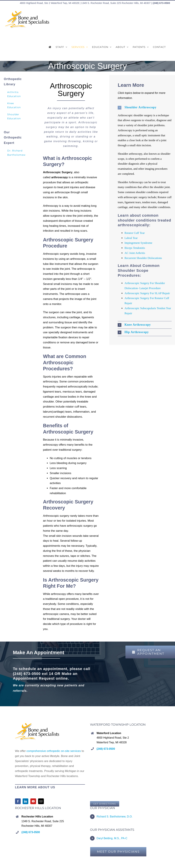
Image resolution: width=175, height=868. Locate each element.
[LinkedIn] (25, 801)
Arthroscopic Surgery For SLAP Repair (147, 293)
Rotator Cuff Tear (135, 233)
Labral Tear (131, 238)
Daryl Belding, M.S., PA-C (112, 838)
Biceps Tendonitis (135, 248)
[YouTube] (33, 801)
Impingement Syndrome (138, 243)
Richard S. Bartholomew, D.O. (114, 817)
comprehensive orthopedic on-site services (54, 751)
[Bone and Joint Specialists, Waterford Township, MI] (105, 804)
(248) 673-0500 (161, 3)
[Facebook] (18, 801)
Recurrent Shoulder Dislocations (143, 258)
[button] (145, 108)
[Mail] (41, 801)
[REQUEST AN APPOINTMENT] (150, 652)
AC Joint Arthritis (135, 253)
